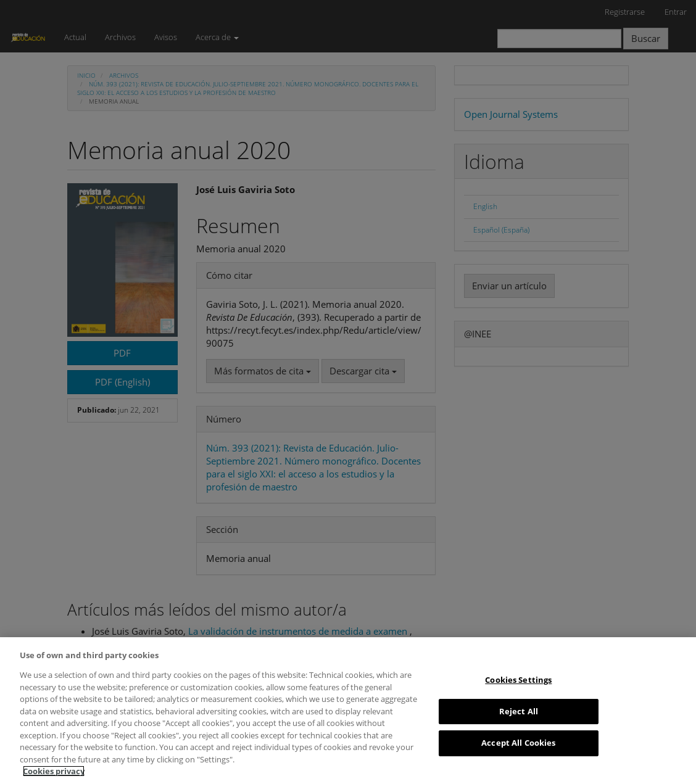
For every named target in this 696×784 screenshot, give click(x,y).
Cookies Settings (518, 680)
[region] (348, 711)
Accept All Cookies (518, 743)
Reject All (519, 711)
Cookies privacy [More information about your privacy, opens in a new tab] (54, 771)
